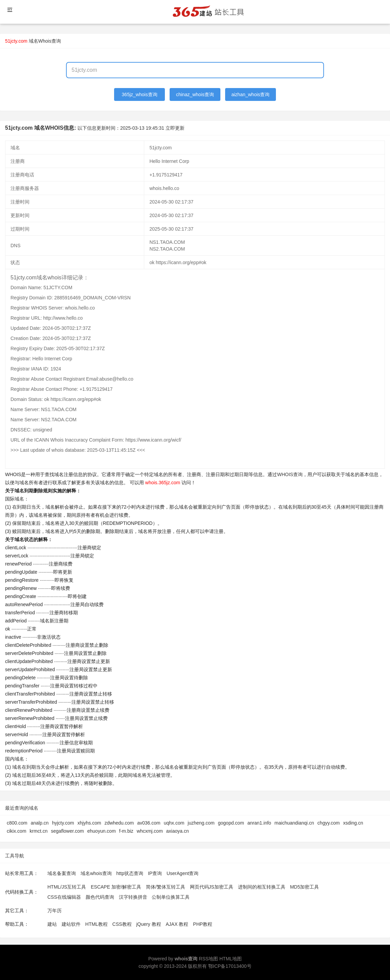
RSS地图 (208, 959)
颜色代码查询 (100, 897)
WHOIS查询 (290, 474)
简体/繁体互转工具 (166, 887)
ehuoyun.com (102, 831)
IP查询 (155, 873)
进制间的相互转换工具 (262, 887)
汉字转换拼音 (133, 897)
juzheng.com (201, 823)
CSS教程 (122, 924)
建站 (52, 924)
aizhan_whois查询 (250, 94)
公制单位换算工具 (171, 897)
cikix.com (17, 831)
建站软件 (71, 924)
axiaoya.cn (178, 831)
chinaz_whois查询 (195, 94)
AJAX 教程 (177, 924)
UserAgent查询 (182, 873)
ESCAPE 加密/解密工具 (116, 887)
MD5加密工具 (305, 887)
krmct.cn (39, 831)
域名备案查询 (62, 873)
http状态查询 (130, 873)
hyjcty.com (63, 823)
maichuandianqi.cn (294, 823)
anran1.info (259, 823)
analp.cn (40, 823)
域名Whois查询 (45, 41)
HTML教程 (96, 924)
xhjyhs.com (89, 823)
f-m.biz (126, 831)
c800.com (17, 823)
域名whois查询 (96, 873)
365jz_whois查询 (140, 94)
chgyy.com (329, 823)
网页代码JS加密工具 (212, 887)
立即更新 (175, 128)
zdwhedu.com (119, 823)
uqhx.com (174, 823)
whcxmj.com (150, 831)
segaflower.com (67, 831)
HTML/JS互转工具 (67, 887)
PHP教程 (203, 924)
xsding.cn (353, 823)
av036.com (149, 823)
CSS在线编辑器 (64, 897)
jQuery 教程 (148, 924)
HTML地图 (231, 959)
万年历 (55, 911)
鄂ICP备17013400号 (230, 966)
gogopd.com (231, 823)
